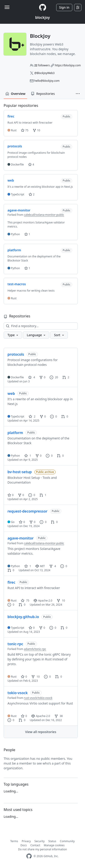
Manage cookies (54, 845)
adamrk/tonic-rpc (35, 649)
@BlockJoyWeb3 (44, 73)
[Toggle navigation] (7, 7)
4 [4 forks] (53, 566)
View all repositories (41, 732)
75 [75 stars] (25, 601)
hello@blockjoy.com (47, 81)
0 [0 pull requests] (65, 416)
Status (52, 841)
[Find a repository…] (41, 326)
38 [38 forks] (59, 716)
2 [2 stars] (32, 416)
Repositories (43, 94)
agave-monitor (21, 538)
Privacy (26, 841)
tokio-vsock (18, 693)
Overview (15, 94)
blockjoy (42, 17)
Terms (14, 841)
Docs (24, 845)
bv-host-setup (20, 472)
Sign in (64, 7)
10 (36, 130)
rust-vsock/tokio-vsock (38, 698)
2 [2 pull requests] (66, 377)
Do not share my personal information (43, 849)
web (11, 393)
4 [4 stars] (32, 377)
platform (15, 433)
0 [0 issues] (53, 416)
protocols (16, 354)
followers (42, 65)
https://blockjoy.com (68, 65)
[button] (78, 94)
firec (11, 582)
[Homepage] (43, 7)
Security (40, 841)
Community (67, 841)
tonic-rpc (15, 644)
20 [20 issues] (54, 377)
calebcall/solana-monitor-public (44, 215)
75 (25, 130)
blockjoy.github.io (23, 617)
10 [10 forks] (61, 601)
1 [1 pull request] (43, 495)
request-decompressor (27, 511)
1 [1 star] (28, 456)
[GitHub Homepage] (29, 856)
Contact (35, 845)
